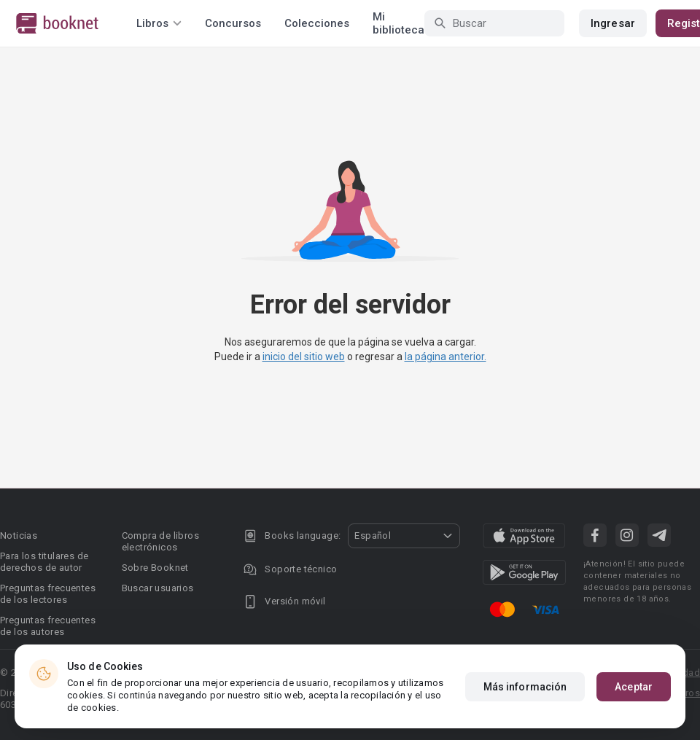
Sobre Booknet (155, 568)
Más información (525, 687)
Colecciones (317, 23)
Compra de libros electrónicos (160, 541)
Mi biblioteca (398, 23)
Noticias (19, 535)
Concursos (233, 23)
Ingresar (613, 23)
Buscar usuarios (158, 588)
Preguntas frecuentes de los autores (48, 626)
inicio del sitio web (304, 357)
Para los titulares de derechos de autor (44, 562)
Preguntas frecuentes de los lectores (48, 594)
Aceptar (634, 687)
